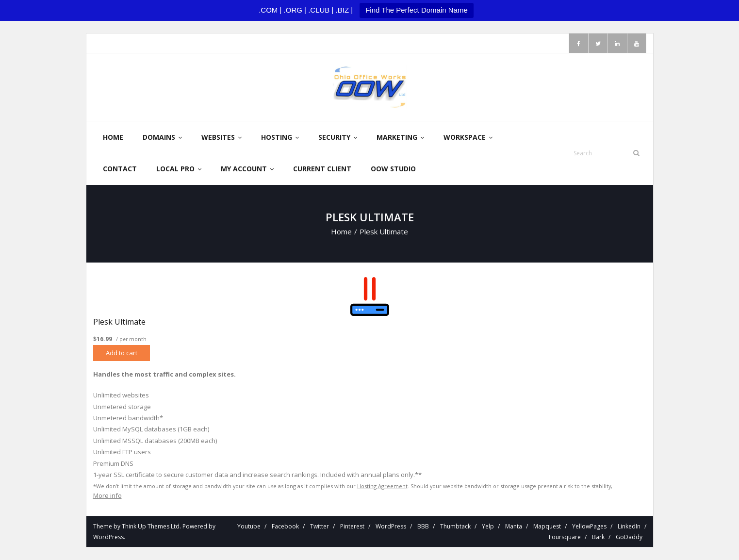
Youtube (249, 527)
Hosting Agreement (382, 486)
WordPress (108, 537)
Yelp (488, 527)
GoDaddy (629, 537)
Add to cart (122, 353)
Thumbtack (455, 527)
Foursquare (565, 537)
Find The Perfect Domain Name (417, 10)
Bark (598, 537)
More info (107, 496)
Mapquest (547, 527)
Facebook (285, 527)
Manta (514, 527)
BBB (423, 527)
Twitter (320, 527)
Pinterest (352, 527)
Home (341, 232)
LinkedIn (629, 527)
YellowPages (589, 527)
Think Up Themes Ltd (151, 527)
